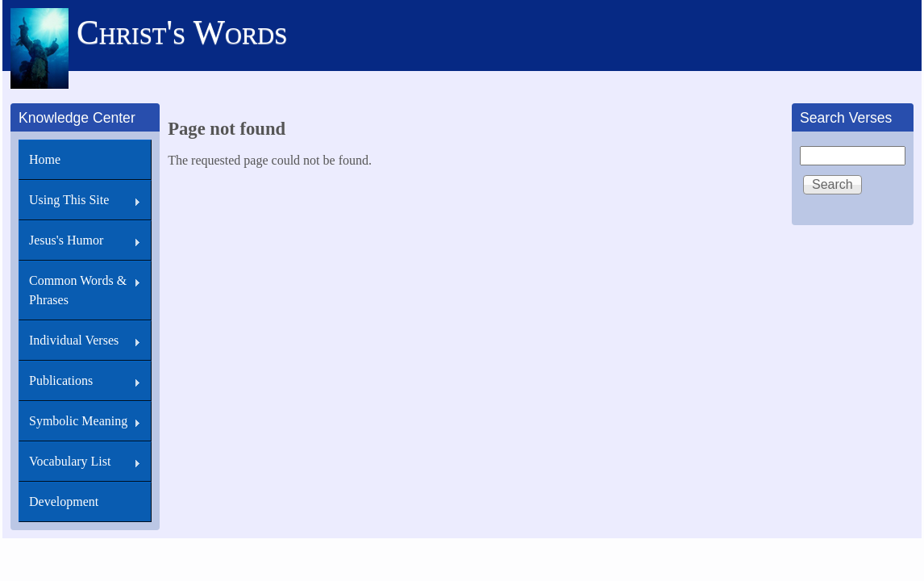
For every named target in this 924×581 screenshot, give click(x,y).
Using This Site (69, 200)
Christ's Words (182, 32)
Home (45, 159)
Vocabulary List (70, 461)
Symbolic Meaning (78, 421)
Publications (61, 380)
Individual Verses (74, 340)
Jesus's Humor (66, 240)
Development (64, 502)
